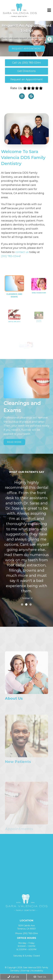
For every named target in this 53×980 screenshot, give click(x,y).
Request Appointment (26, 49)
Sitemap (25, 971)
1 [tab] (22, 604)
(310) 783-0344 (30, 933)
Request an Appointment (26, 79)
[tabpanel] (26, 541)
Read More (14, 442)
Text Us (40, 977)
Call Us (13, 977)
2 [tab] (26, 604)
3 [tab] (31, 604)
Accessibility (37, 971)
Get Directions (26, 71)
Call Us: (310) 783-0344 (26, 63)
